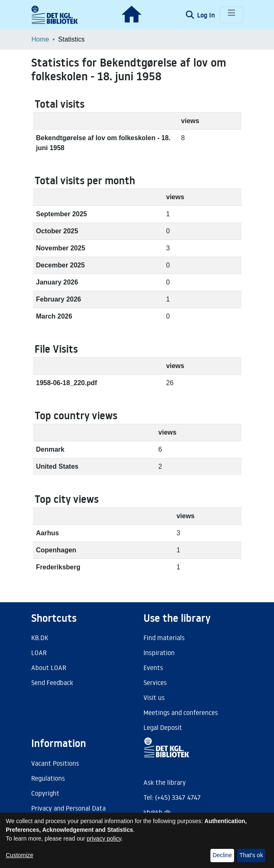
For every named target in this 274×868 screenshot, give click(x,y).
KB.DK (40, 638)
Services (155, 683)
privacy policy (104, 838)
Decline (222, 855)
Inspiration (159, 653)
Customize (20, 855)
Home (41, 39)
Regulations (48, 778)
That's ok (251, 855)
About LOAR (49, 668)
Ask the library (165, 782)
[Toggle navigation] (232, 15)
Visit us (154, 697)
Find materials (164, 638)
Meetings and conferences (181, 712)
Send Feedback (52, 683)
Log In (207, 15)
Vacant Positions (55, 763)
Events (153, 668)
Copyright (45, 793)
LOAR (39, 653)
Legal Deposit (163, 727)
